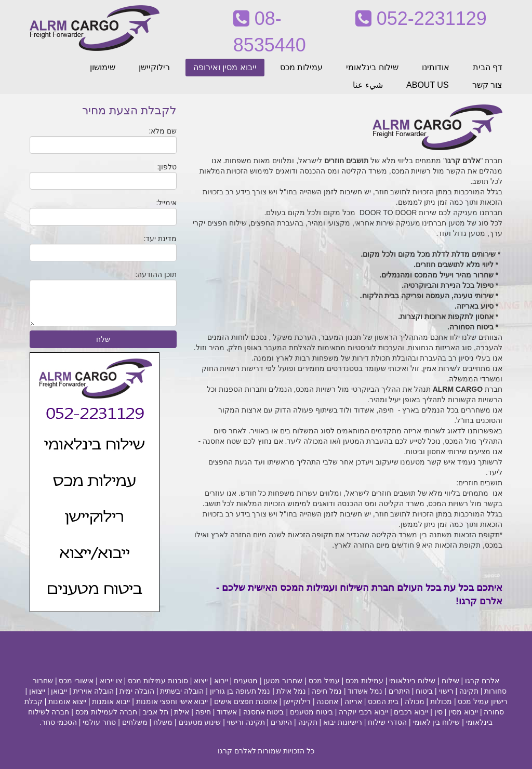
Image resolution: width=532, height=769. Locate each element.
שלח (103, 339)
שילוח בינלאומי (372, 67)
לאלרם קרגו (237, 751)
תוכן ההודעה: (156, 274)
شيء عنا (368, 85)
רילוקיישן (154, 67)
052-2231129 (421, 18)
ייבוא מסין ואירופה (225, 67)
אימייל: (166, 203)
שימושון (103, 67)
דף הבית (488, 67)
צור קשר (487, 85)
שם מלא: (163, 131)
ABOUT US (428, 85)
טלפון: (167, 167)
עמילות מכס (301, 67)
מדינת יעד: (161, 238)
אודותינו (436, 67)
